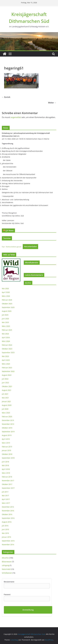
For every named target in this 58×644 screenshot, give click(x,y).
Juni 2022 (5, 383)
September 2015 (8, 541)
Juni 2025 (5, 319)
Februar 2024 (7, 345)
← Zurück (6, 97)
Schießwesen (7, 573)
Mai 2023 (5, 356)
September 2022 (8, 371)
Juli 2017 (5, 492)
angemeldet (16, 117)
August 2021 (7, 390)
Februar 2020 (7, 417)
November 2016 (8, 511)
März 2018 (6, 473)
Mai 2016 (5, 533)
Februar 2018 (7, 477)
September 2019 (8, 432)
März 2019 (6, 443)
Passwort (7, 594)
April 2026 (6, 292)
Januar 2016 (6, 537)
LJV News (9, 231)
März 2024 (6, 341)
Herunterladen (30, 246)
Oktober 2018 (7, 454)
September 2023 (8, 353)
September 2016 (8, 518)
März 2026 (6, 296)
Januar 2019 (6, 450)
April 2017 (6, 499)
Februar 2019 (7, 447)
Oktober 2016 (7, 514)
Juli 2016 (5, 526)
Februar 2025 (7, 330)
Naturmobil (6, 569)
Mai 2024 (5, 334)
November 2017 (8, 480)
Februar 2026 (7, 300)
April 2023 (6, 360)
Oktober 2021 (7, 386)
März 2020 (6, 413)
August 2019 (7, 435)
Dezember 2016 (8, 507)
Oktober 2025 (7, 304)
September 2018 (8, 458)
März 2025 (6, 326)
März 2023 (6, 364)
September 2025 (8, 307)
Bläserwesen (7, 562)
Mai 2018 (5, 465)
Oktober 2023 (7, 349)
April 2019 (6, 439)
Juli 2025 (5, 315)
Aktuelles (5, 558)
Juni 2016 (5, 529)
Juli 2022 (5, 379)
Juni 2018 (5, 462)
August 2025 (7, 311)
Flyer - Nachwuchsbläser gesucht (12, 247)
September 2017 (8, 488)
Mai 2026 (5, 289)
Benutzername (9, 582)
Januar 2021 (6, 401)
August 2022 (7, 375)
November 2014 (8, 544)
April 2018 (6, 469)
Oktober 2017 (7, 484)
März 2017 (6, 503)
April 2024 (6, 337)
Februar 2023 (7, 368)
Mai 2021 (5, 398)
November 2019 (8, 424)
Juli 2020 (5, 409)
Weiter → (52, 103)
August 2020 (7, 405)
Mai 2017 (5, 496)
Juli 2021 (5, 394)
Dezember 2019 (8, 420)
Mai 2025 (5, 322)
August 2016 (7, 522)
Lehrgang (5, 565)
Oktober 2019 (7, 428)
